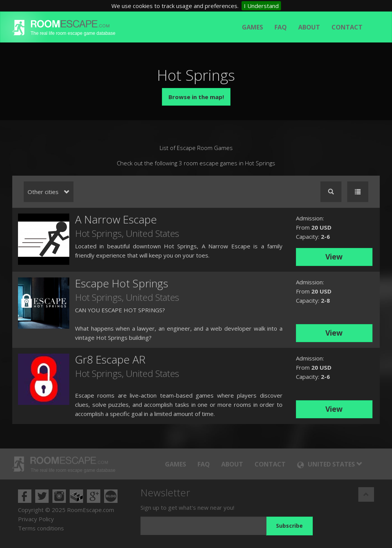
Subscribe (289, 526)
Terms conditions (41, 528)
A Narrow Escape (116, 219)
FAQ (281, 27)
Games (252, 27)
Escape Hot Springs (122, 283)
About (309, 27)
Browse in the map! (196, 97)
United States (153, 233)
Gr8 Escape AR (110, 359)
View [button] (334, 257)
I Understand (261, 6)
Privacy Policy (36, 519)
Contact (347, 27)
